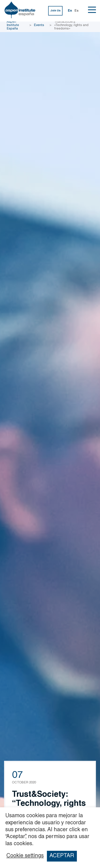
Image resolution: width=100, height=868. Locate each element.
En (70, 11)
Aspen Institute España (13, 25)
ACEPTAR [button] (62, 856)
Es (77, 11)
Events (39, 25)
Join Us (55, 11)
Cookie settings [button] (25, 856)
